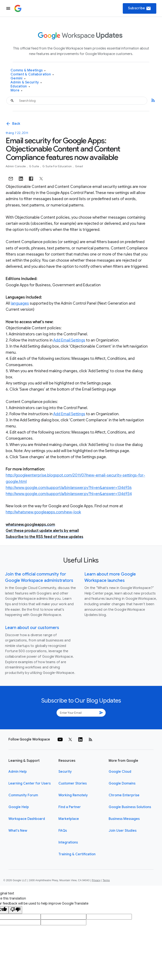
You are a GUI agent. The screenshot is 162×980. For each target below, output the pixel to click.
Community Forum (23, 795)
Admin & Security (26, 82)
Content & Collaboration (32, 74)
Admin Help (18, 772)
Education (20, 86)
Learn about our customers (32, 628)
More (17, 90)
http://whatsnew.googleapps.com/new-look (43, 512)
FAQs (63, 831)
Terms (106, 880)
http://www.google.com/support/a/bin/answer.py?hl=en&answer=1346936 (69, 488)
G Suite (34, 166)
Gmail (79, 166)
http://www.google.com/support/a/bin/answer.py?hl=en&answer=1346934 (69, 494)
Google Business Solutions (130, 807)
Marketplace (69, 819)
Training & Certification (77, 854)
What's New (18, 831)
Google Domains (122, 783)
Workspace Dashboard (27, 819)
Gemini (18, 78)
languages (20, 303)
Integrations (68, 842)
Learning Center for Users (30, 783)
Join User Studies (123, 831)
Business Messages (124, 819)
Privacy (96, 880)
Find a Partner (70, 807)
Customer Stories (73, 783)
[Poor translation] (15, 910)
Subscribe (140, 8)
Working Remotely (73, 795)
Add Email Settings (69, 340)
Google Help (19, 807)
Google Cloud (120, 772)
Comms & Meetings (28, 70)
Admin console (16, 166)
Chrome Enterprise (124, 795)
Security (65, 772)
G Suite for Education (57, 166)
